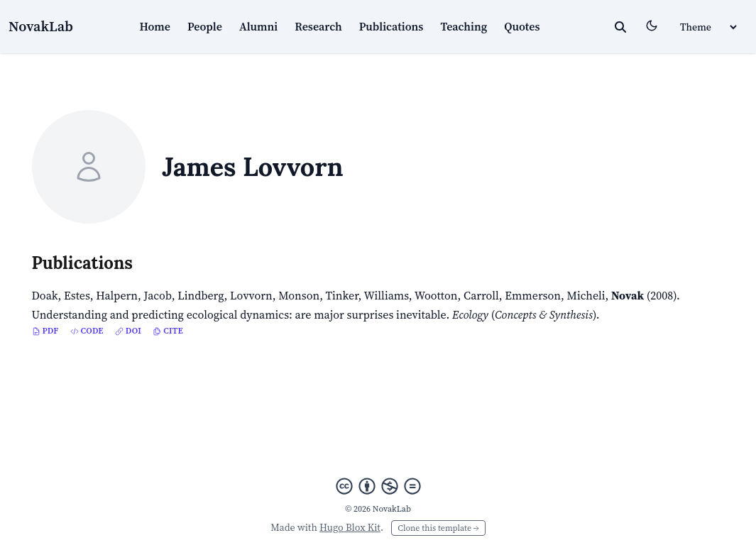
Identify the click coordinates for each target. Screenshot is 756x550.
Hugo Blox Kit (350, 527)
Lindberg (201, 295)
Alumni (258, 26)
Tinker (341, 295)
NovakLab (41, 26)
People (205, 26)
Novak (628, 295)
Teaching (464, 26)
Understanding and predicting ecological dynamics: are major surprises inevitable (239, 314)
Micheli (586, 295)
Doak (45, 295)
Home (155, 26)
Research (318, 26)
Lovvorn (251, 295)
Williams (387, 295)
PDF (45, 331)
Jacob (158, 295)
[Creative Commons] (378, 486)
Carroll (481, 295)
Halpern (117, 295)
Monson (299, 295)
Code (87, 331)
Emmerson (533, 295)
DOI (128, 331)
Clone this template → (438, 528)
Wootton (436, 295)
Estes (77, 295)
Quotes (522, 26)
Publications (391, 26)
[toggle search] (620, 27)
